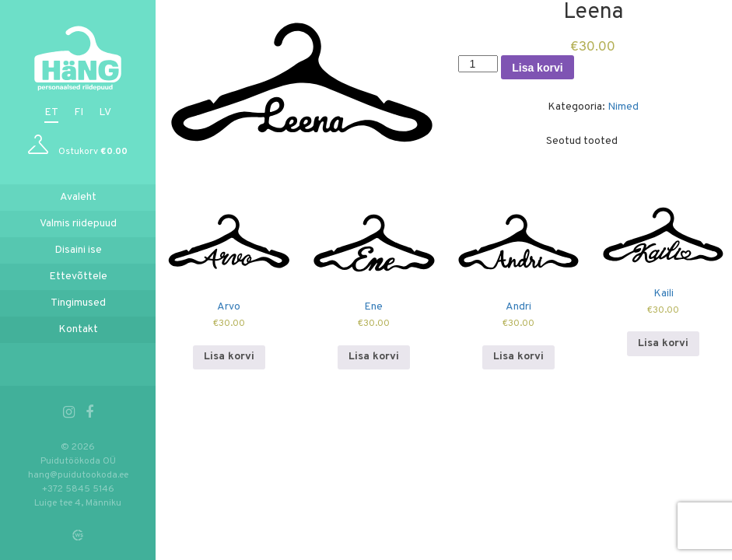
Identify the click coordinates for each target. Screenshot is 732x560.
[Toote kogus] (478, 64)
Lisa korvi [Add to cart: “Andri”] (518, 357)
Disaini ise (78, 250)
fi (79, 112)
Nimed (623, 107)
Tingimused (78, 303)
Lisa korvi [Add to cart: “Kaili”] (663, 343)
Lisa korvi (537, 68)
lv (105, 112)
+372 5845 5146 (78, 489)
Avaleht (78, 197)
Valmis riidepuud (78, 224)
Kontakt (78, 329)
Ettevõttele (78, 276)
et (51, 112)
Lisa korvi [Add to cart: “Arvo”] (229, 357)
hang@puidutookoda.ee (78, 475)
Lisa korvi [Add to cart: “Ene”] (374, 357)
